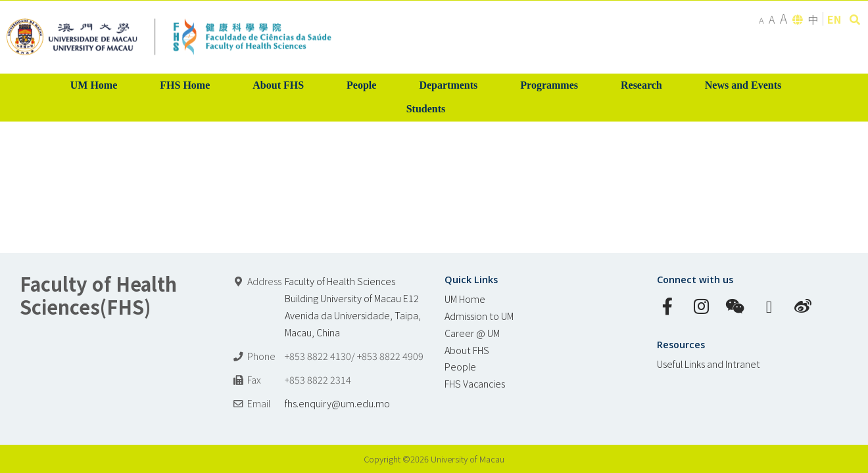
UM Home (465, 299)
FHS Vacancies (475, 383)
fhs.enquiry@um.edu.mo (337, 403)
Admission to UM (479, 316)
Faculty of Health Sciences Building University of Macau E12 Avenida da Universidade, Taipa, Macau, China (353, 306)
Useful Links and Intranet (709, 364)
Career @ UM (472, 333)
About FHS (467, 350)
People (460, 366)
